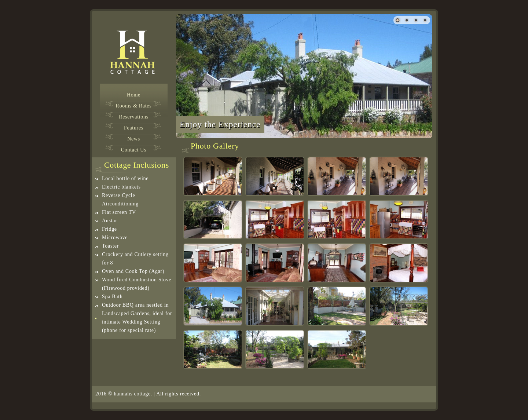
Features (134, 128)
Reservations (134, 117)
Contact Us (134, 150)
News (134, 139)
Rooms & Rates (134, 106)
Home (134, 95)
